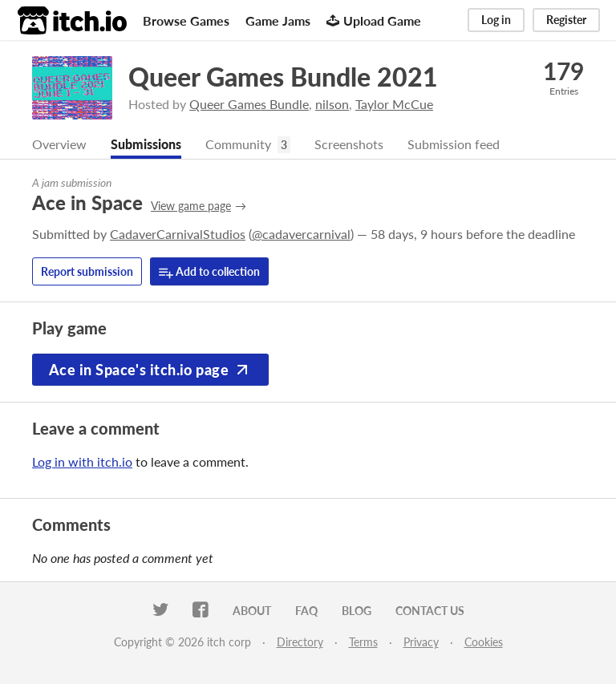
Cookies (484, 642)
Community (238, 144)
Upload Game (374, 20)
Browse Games (186, 20)
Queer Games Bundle (249, 104)
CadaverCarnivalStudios (178, 234)
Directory (300, 642)
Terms (363, 642)
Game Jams (278, 20)
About (252, 611)
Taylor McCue (394, 104)
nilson (332, 104)
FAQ (306, 611)
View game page (191, 206)
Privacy (421, 642)
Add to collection (209, 272)
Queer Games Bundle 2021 (283, 77)
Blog (357, 611)
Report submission (87, 271)
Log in (496, 20)
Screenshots (349, 144)
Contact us (430, 611)
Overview (59, 144)
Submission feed (454, 144)
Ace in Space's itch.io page (150, 370)
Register (566, 20)
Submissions (146, 144)
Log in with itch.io (82, 461)
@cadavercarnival (301, 234)
